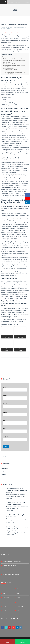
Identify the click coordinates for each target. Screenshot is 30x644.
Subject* (6, 437)
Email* (5, 404)
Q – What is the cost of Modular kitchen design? (16, 71)
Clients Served (6, 598)
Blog (11, 27)
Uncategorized (5, 478)
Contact (4, 606)
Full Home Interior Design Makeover (11, 574)
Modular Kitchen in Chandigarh (10, 566)
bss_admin (5, 27)
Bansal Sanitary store (9, 68)
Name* (5, 387)
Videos (4, 602)
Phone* (5, 396)
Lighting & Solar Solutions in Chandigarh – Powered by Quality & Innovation (16, 491)
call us (8, 641)
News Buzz (5, 611)
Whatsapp (23, 641)
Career (18, 593)
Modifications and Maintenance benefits (13, 64)
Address (5, 412)
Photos (19, 598)
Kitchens (4, 475)
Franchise (19, 602)
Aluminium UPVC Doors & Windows (11, 570)
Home (4, 589)
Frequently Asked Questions (12, 70)
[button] (27, 195)
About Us (19, 589)
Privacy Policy (20, 606)
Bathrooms (4, 468)
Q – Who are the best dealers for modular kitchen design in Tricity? (16, 73)
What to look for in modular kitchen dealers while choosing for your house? (15, 66)
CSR (18, 611)
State (5, 429)
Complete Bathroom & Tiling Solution (12, 561)
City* (5, 420)
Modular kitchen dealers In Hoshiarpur (14, 25)
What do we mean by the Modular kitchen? (12, 59)
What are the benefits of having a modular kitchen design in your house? (14, 61)
